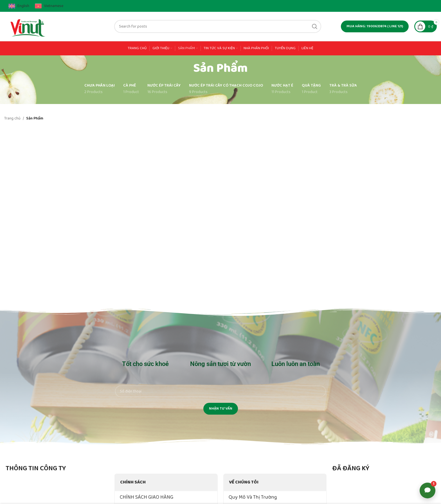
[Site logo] (28, 26)
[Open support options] (427, 491)
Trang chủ (12, 118)
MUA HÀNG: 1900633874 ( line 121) (375, 26)
